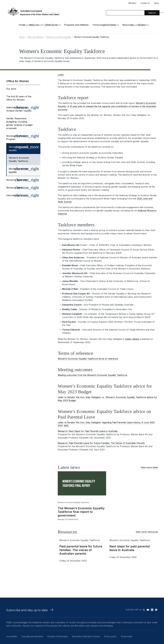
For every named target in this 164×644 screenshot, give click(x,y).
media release (132, 339)
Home (22, 25)
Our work (11, 89)
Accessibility (12, 636)
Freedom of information (58, 636)
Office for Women (35, 37)
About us (34, 25)
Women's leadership (17, 180)
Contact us (145, 3)
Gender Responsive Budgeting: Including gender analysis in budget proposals (19, 123)
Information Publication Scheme (86, 636)
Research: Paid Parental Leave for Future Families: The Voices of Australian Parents (101, 443)
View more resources (147, 532)
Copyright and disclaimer (32, 636)
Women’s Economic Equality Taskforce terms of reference (88, 359)
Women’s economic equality (59, 37)
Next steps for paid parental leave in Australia (130, 548)
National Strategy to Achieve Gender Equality (19, 109)
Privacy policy (110, 636)
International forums (17, 195)
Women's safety (15, 188)
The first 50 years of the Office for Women (19, 98)
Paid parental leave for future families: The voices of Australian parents (81, 550)
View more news (149, 467)
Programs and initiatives (76, 25)
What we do (51, 25)
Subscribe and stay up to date (27, 610)
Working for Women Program (17, 138)
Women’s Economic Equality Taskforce (19, 159)
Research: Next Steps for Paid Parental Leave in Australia (88, 431)
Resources (128, 25)
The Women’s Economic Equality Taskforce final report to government (81, 512)
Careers (142, 25)
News (157, 3)
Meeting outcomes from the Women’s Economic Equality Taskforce (92, 375)
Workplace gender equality (18, 170)
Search (152, 13)
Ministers (132, 3)
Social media (126, 636)
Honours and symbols (104, 25)
